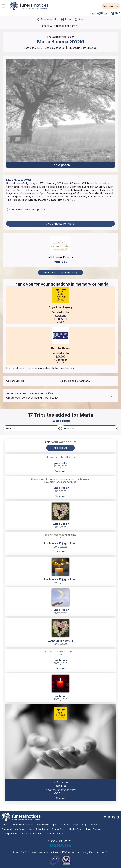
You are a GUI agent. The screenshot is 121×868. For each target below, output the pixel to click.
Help (76, 825)
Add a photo (61, 165)
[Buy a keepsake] (48, 19)
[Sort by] (31, 428)
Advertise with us (55, 833)
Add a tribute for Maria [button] (60, 224)
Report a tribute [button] (61, 421)
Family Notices (93, 829)
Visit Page (60, 262)
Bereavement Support (47, 825)
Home (4, 825)
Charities (65, 825)
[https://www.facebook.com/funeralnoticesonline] (114, 817)
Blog (84, 825)
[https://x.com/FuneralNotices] (105, 817)
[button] (111, 6)
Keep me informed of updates (26, 209)
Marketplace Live (10, 833)
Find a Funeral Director (22, 825)
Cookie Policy (76, 829)
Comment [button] (60, 471)
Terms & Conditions (38, 829)
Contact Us (95, 825)
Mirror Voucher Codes (32, 833)
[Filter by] (90, 428)
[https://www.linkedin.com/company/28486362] (118, 817)
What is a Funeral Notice (13, 829)
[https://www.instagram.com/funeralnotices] (110, 817)
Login (98, 13)
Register (112, 13)
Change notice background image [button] (60, 272)
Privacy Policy (59, 829)
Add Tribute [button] (60, 448)
